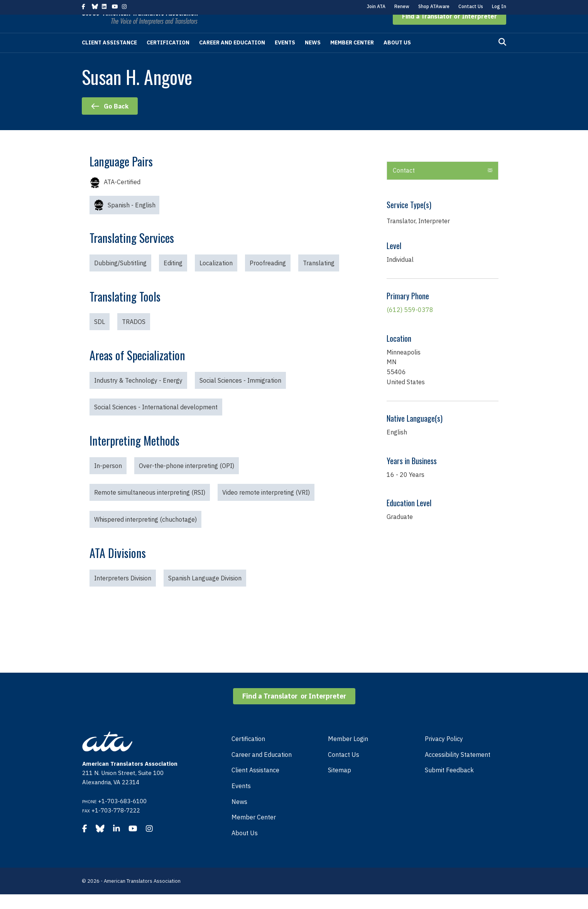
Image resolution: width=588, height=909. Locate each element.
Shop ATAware (434, 6)
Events (285, 57)
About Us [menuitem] (245, 848)
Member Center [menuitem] (254, 832)
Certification (168, 57)
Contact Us (471, 6)
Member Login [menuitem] (348, 753)
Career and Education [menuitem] (262, 769)
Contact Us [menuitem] (344, 769)
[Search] (502, 57)
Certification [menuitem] (248, 753)
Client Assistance (109, 57)
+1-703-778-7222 (116, 825)
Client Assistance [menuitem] (255, 785)
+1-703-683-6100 (122, 816)
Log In (499, 6)
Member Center (352, 57)
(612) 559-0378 (410, 324)
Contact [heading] (404, 185)
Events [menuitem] (241, 800)
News (313, 57)
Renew (402, 6)
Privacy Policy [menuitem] (444, 753)
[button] (449, 31)
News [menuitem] (239, 816)
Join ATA (376, 6)
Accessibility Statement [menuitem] (458, 769)
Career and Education (232, 57)
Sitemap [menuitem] (340, 785)
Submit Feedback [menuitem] (449, 785)
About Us (397, 57)
